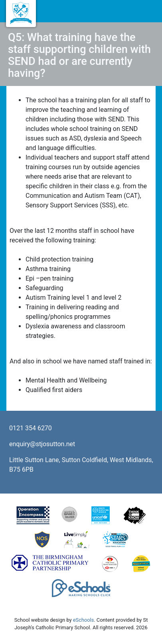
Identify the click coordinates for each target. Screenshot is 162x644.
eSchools (83, 620)
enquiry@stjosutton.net (42, 444)
